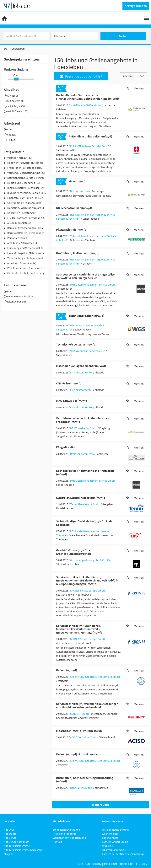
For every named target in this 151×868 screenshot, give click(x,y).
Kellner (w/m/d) (67, 670)
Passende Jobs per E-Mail (81, 76)
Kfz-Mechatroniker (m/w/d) (74, 208)
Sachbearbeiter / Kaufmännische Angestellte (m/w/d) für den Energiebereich (85, 276)
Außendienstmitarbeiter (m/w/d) (90, 136)
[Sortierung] (130, 76)
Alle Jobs (9, 830)
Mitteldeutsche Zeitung (115, 830)
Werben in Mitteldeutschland (69, 838)
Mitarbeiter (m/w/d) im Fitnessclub (79, 731)
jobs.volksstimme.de (114, 850)
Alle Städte (10, 834)
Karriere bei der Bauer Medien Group (123, 854)
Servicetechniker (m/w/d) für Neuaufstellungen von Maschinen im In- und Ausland (87, 705)
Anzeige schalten (136, 6)
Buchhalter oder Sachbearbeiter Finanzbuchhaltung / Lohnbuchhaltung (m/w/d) (87, 97)
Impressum (110, 864)
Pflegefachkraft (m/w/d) (72, 229)
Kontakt (57, 842)
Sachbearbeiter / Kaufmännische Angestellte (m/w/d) (85, 472)
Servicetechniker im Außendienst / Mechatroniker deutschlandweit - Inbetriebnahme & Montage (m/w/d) (80, 629)
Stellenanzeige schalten (66, 830)
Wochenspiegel (111, 834)
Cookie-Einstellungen (133, 864)
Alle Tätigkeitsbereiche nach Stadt (23, 850)
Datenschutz (93, 864)
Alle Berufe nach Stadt (17, 842)
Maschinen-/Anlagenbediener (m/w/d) (81, 366)
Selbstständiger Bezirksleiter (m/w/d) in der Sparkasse (85, 523)
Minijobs (9, 854)
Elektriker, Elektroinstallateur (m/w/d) (81, 498)
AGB (81, 864)
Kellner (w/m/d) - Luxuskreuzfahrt (78, 754)
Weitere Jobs (101, 805)
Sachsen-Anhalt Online (115, 842)
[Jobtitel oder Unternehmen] (26, 36)
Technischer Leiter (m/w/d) (86, 316)
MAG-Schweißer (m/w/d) (72, 401)
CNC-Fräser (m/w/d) (69, 383)
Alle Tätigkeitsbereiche (17, 846)
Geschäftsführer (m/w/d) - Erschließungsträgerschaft (73, 552)
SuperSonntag (110, 838)
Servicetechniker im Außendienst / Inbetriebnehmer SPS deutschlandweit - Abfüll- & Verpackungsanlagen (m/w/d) (87, 580)
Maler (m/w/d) (78, 181)
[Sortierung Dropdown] (143, 76)
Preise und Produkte (65, 834)
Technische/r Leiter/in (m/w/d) (76, 344)
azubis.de (107, 846)
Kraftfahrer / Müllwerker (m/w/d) (78, 253)
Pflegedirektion (66, 447)
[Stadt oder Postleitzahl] (75, 36)
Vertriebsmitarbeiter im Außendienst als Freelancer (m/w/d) (83, 420)
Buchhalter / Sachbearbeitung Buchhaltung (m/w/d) (85, 780)
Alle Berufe (10, 838)
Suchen (123, 36)
